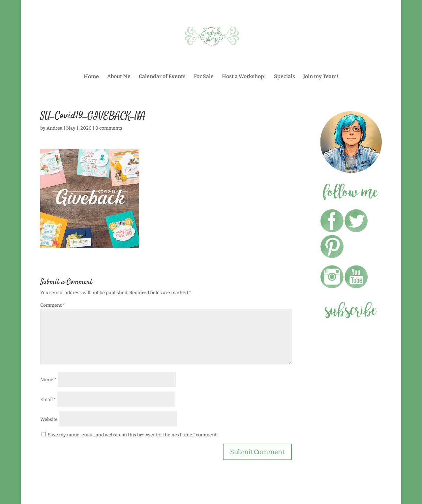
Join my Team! (321, 77)
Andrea (55, 128)
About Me (119, 77)
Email (48, 400)
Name (48, 380)
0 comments (109, 128)
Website (49, 419)
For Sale (204, 77)
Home (91, 77)
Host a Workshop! (244, 77)
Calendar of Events (162, 77)
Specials (285, 77)
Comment (53, 305)
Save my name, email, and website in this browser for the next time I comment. (133, 435)
